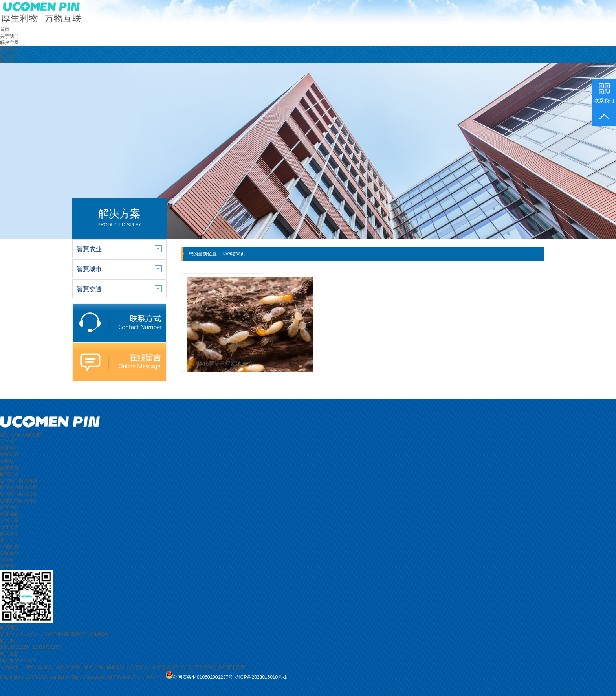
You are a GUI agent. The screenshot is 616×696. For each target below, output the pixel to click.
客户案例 (9, 56)
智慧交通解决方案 (19, 487)
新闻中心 (9, 49)
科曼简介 (9, 448)
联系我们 (9, 62)
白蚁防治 (116, 667)
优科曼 (7, 560)
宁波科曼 (9, 547)
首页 (5, 29)
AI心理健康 (69, 667)
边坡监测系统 (39, 667)
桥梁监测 (93, 667)
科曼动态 (9, 514)
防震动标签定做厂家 (211, 667)
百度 (240, 667)
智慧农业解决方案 (19, 494)
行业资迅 (9, 527)
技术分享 (9, 520)
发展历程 (9, 454)
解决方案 (9, 42)
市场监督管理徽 (169, 667)
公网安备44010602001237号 (203, 677)
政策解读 (9, 534)
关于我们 (9, 36)
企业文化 (9, 468)
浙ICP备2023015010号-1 (260, 677)
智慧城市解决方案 (19, 481)
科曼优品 (9, 553)
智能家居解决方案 (19, 501)
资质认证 (9, 461)
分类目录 (139, 667)
